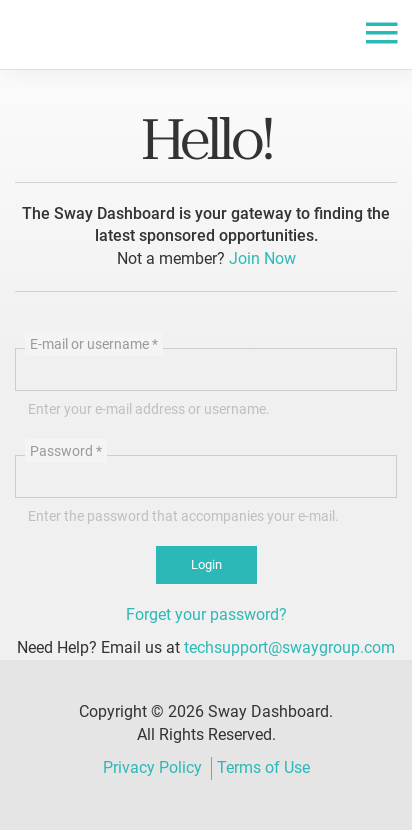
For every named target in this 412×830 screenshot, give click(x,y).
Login (206, 564)
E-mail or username (94, 344)
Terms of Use (263, 767)
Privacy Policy (152, 767)
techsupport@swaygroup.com (289, 647)
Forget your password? (206, 614)
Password (66, 451)
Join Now (262, 258)
